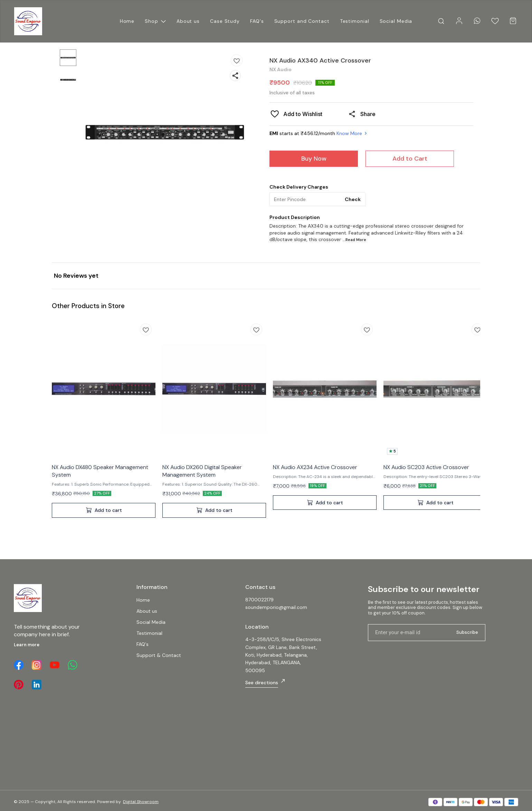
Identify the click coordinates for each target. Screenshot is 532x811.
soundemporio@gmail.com (276, 607)
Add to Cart (410, 159)
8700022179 (259, 600)
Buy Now (314, 159)
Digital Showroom (141, 802)
